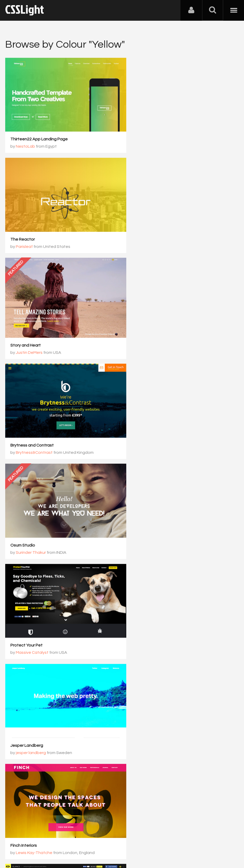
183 (164, 742)
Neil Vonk (144, 623)
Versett (23, 621)
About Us (15, 842)
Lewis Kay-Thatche (34, 526)
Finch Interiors (24, 519)
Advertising (65, 842)
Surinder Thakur (150, 334)
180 (106, 742)
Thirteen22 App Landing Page (39, 135)
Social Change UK (27, 711)
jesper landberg (150, 430)
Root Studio (27, 719)
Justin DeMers (29, 244)
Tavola (17, 614)
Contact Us (39, 842)
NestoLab (25, 142)
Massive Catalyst (32, 430)
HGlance (138, 519)
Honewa (143, 526)
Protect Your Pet (26, 423)
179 (86, 742)
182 (145, 742)
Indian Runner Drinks (149, 616)
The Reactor (142, 135)
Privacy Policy (92, 842)
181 (125, 742)
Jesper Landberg (146, 423)
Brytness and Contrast (151, 231)
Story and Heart (26, 236)
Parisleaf (144, 142)
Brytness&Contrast (154, 238)
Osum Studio (142, 327)
